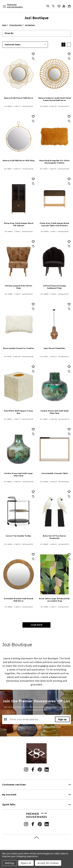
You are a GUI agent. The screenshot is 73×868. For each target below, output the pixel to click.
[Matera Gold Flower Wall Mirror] (19, 74)
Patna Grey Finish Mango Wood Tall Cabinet (19, 224)
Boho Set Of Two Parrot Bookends (55, 537)
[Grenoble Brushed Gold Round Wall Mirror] (19, 574)
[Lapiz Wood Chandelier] (55, 324)
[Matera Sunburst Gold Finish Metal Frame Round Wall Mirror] (55, 74)
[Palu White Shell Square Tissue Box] (19, 387)
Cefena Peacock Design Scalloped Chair (55, 287)
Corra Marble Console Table (55, 473)
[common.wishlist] (59, 6)
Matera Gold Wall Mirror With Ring (19, 161)
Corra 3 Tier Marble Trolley (19, 536)
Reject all (26, 863)
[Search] (48, 6)
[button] (36, 33)
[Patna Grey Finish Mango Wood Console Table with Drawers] (55, 199)
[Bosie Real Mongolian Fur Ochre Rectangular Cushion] (55, 136)
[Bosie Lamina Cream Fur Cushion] (19, 324)
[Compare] (53, 6)
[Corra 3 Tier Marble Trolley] (19, 512)
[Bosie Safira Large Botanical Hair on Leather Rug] (55, 574)
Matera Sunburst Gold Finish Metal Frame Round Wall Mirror (55, 99)
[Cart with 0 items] (69, 6)
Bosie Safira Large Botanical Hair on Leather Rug (54, 600)
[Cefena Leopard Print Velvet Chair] (19, 262)
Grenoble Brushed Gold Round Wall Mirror (18, 600)
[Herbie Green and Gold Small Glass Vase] (55, 387)
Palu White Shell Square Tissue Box (19, 412)
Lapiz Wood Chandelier (55, 348)
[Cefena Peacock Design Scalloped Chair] (55, 262)
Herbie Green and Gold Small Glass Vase (54, 412)
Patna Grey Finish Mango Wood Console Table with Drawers (54, 224)
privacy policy (55, 727)
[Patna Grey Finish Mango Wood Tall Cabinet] (19, 199)
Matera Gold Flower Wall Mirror (19, 98)
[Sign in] (64, 6)
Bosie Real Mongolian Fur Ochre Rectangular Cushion (55, 162)
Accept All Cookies (48, 863)
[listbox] (25, 45)
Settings (10, 863)
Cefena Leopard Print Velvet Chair (19, 287)
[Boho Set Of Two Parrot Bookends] (55, 512)
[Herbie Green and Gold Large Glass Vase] (19, 449)
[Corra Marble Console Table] (55, 449)
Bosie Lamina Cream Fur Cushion (19, 348)
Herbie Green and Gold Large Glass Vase (18, 475)
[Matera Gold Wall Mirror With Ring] (19, 136)
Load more (37, 625)
